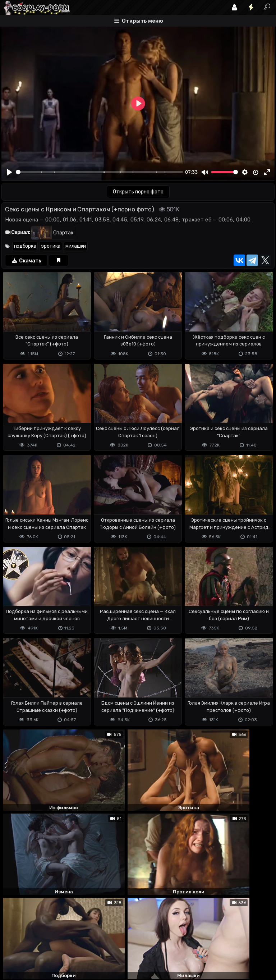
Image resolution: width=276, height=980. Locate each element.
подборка (25, 246)
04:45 (120, 220)
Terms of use (38, 945)
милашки (76, 246)
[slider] (100, 172)
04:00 (243, 220)
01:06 (70, 220)
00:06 (226, 220)
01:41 (86, 220)
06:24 (154, 220)
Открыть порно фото (138, 192)
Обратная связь (76, 945)
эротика (51, 246)
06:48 (172, 220)
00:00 (53, 220)
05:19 (137, 220)
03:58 (102, 220)
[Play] (10, 172)
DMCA (13, 945)
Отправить (30, 916)
